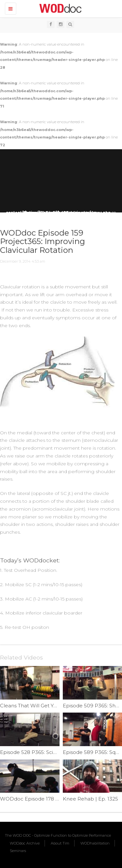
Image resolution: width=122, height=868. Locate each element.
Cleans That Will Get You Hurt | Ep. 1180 (48, 706)
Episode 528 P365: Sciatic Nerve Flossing (50, 752)
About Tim (60, 843)
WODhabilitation (95, 843)
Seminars (18, 851)
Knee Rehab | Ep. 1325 (90, 799)
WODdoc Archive (25, 843)
